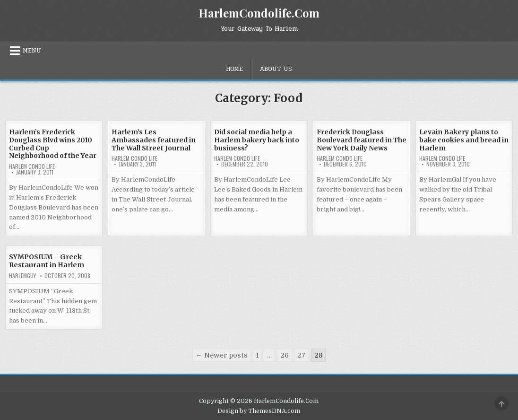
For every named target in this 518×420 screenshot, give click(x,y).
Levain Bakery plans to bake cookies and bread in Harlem (464, 140)
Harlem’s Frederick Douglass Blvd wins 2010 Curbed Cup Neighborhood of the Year (53, 144)
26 (285, 355)
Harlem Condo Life (32, 166)
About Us (276, 69)
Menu (32, 51)
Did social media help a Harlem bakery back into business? (257, 140)
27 (302, 355)
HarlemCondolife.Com (259, 13)
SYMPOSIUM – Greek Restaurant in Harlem (47, 261)
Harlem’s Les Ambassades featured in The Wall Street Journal (154, 140)
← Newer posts (222, 355)
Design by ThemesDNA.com (259, 411)
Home (234, 69)
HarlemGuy (22, 276)
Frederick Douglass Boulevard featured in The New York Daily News (362, 140)
